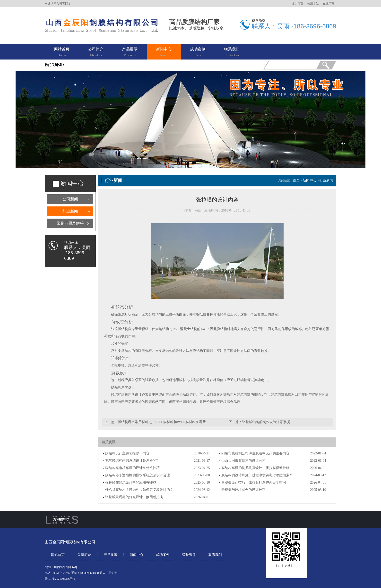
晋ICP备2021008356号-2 (60, 579)
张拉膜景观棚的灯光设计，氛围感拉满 (134, 497)
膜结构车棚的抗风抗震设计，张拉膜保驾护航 (255, 468)
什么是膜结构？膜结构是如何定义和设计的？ (139, 490)
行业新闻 (70, 211)
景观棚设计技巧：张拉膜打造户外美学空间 (254, 482)
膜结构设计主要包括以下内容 (127, 453)
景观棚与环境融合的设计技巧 (243, 490)
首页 (296, 180)
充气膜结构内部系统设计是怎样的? (131, 461)
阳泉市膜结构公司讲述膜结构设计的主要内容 (255, 453)
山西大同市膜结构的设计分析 (243, 461)
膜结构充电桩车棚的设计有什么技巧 (132, 468)
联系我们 (232, 52)
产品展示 (130, 52)
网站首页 (62, 52)
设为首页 (297, 4)
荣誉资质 (189, 555)
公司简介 (96, 52)
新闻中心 (164, 52)
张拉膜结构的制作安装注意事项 (266, 422)
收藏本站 (313, 4)
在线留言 (329, 4)
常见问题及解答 (70, 223)
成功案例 (198, 52)
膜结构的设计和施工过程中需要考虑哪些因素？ (257, 475)
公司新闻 (70, 199)
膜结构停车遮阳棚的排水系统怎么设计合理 (138, 475)
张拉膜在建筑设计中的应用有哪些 (131, 482)
